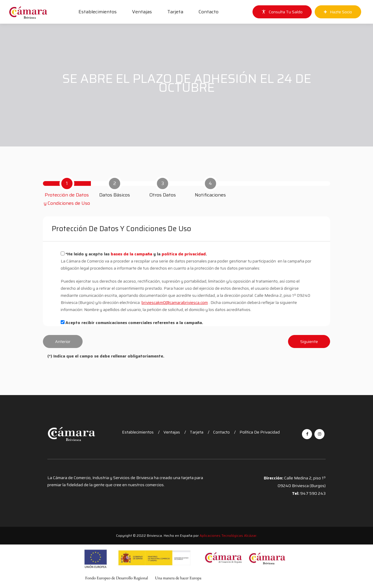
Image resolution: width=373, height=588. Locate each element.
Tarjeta (175, 12)
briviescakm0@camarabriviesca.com (175, 302)
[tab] (67, 192)
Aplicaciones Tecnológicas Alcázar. (228, 535)
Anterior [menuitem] (63, 341)
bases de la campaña (132, 254)
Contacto (209, 12)
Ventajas (142, 12)
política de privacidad (184, 254)
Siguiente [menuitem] (309, 341)
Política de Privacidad (260, 432)
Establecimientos (98, 12)
